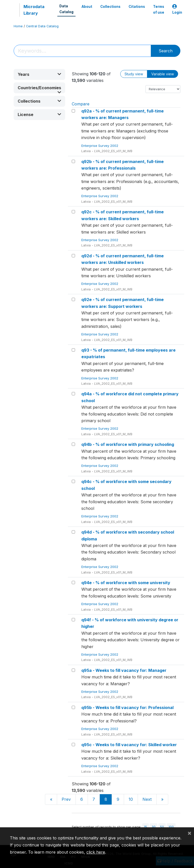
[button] (39, 74)
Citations (137, 7)
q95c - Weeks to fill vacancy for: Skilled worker (129, 745)
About (87, 7)
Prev (66, 799)
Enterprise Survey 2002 (100, 146)
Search (166, 51)
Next (147, 799)
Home (18, 26)
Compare (81, 104)
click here (96, 852)
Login (177, 9)
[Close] (189, 833)
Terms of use (159, 9)
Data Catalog (66, 9)
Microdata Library (34, 10)
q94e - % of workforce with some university (126, 583)
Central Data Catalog (42, 26)
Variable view (163, 74)
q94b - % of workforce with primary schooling (128, 444)
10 (131, 799)
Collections (110, 7)
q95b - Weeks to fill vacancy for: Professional (127, 707)
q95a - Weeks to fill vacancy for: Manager (124, 670)
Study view (134, 74)
